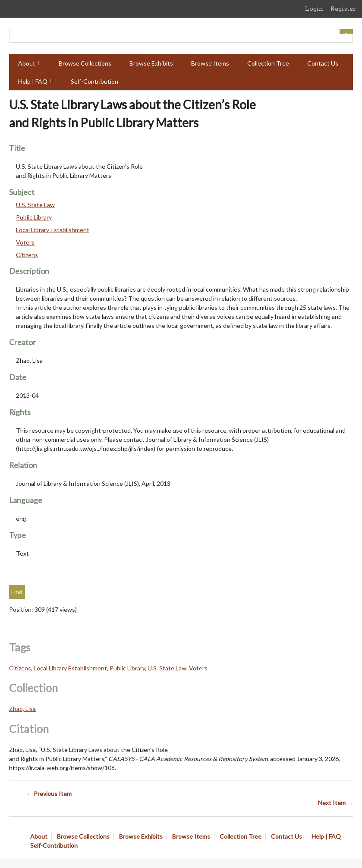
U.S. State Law (35, 205)
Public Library (34, 217)
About (27, 63)
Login (314, 9)
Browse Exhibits (151, 63)
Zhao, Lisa (22, 709)
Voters (25, 242)
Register (343, 9)
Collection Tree (268, 63)
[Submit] (346, 31)
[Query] (181, 36)
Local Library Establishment (53, 230)
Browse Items (210, 63)
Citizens (27, 255)
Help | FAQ (33, 81)
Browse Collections (85, 63)
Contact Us (323, 63)
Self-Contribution (94, 81)
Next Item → (335, 803)
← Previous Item (49, 794)
